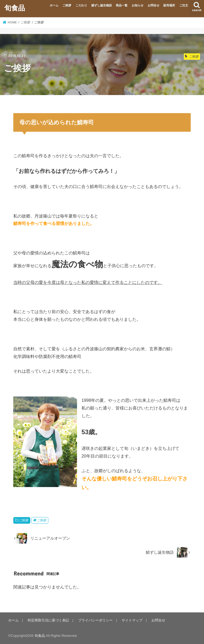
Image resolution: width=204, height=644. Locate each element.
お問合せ (154, 5)
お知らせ (138, 5)
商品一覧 (122, 5)
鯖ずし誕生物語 (102, 5)
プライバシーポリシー (95, 620)
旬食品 (15, 8)
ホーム (54, 5)
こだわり (81, 5)
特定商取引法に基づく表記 (48, 620)
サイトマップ (132, 620)
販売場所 (169, 5)
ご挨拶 (67, 5)
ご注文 (184, 5)
